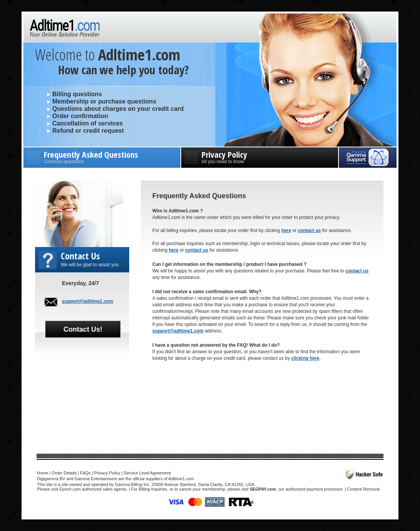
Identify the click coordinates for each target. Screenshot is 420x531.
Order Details (64, 473)
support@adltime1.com (87, 301)
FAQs (85, 473)
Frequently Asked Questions (102, 156)
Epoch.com (70, 489)
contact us (309, 230)
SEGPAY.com (263, 489)
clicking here (305, 358)
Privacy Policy (260, 156)
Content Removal (363, 489)
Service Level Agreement (147, 473)
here (286, 230)
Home (42, 473)
